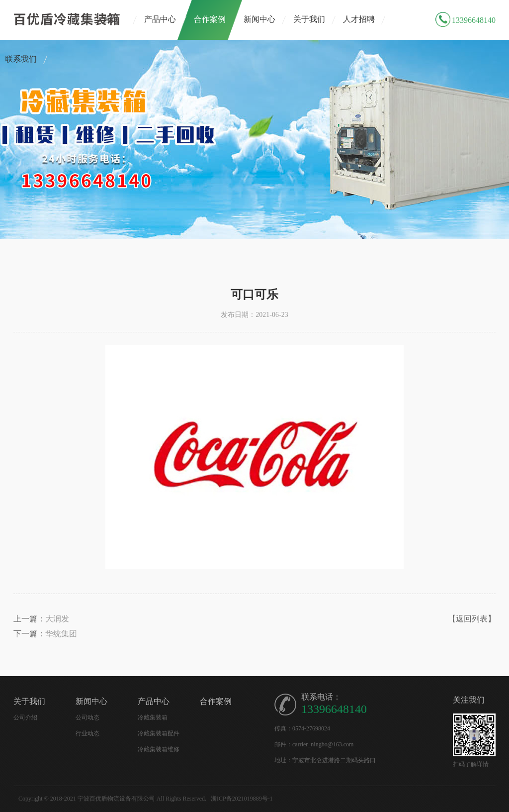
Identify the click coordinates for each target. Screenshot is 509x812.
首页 (110, 19)
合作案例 (210, 19)
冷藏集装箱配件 (159, 733)
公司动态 (87, 717)
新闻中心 (259, 19)
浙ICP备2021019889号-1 (242, 799)
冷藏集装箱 (153, 717)
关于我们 (309, 19)
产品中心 (160, 19)
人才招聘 (359, 19)
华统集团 (61, 634)
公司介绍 (25, 717)
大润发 (57, 619)
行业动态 (87, 733)
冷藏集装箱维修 (159, 749)
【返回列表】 (472, 619)
